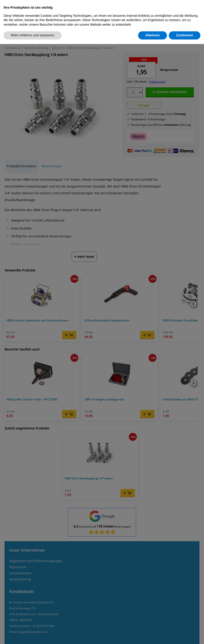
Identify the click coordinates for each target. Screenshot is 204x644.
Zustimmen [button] (185, 35)
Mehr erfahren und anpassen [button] (33, 35)
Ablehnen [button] (153, 35)
